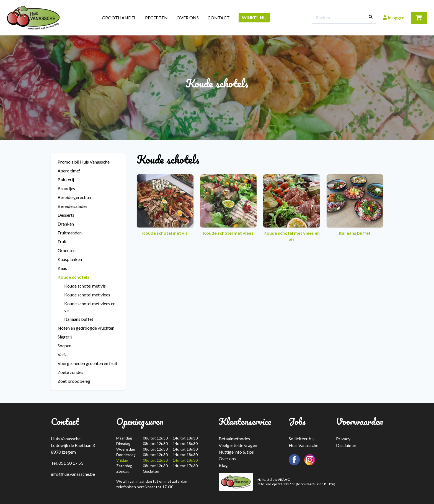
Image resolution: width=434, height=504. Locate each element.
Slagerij (65, 337)
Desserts (66, 215)
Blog (223, 465)
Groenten (67, 250)
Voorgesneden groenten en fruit (87, 363)
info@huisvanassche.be (73, 474)
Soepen (64, 346)
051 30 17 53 (286, 484)
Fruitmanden (70, 233)
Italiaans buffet (79, 319)
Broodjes (66, 188)
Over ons (188, 18)
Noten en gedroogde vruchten (86, 328)
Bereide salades (73, 206)
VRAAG (284, 480)
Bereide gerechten (75, 197)
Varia (63, 354)
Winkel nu (254, 18)
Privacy (343, 439)
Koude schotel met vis (85, 286)
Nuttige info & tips (236, 452)
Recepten (156, 18)
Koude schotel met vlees (87, 295)
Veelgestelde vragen (238, 445)
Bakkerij (66, 179)
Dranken (66, 224)
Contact (219, 18)
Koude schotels (73, 277)
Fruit (62, 241)
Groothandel (119, 18)
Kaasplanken (70, 259)
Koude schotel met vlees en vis (90, 307)
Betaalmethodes (234, 439)
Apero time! (69, 171)
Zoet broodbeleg (74, 381)
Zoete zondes (70, 372)
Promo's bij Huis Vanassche (84, 162)
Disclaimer (346, 445)
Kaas (62, 268)
